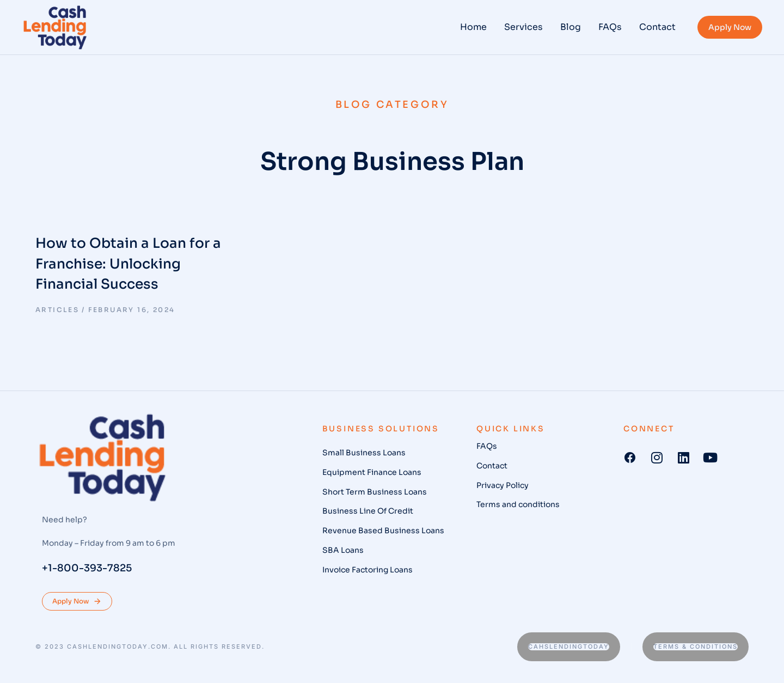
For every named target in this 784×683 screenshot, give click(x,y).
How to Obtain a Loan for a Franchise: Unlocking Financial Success (128, 264)
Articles (57, 310)
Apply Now (730, 27)
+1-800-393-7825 (87, 568)
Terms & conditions (696, 647)
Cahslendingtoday (569, 647)
